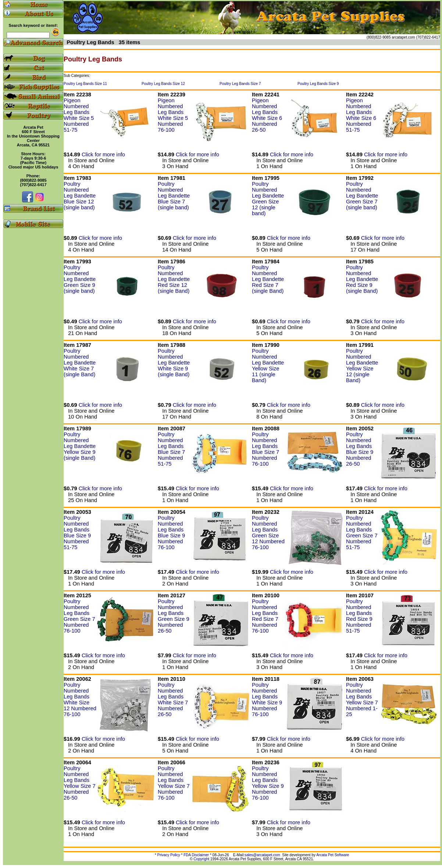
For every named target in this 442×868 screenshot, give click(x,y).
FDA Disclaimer (196, 855)
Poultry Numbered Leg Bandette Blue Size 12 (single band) (80, 196)
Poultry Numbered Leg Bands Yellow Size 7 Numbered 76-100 (174, 783)
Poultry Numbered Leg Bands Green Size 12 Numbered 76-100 (268, 533)
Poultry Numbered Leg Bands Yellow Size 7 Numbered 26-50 (80, 783)
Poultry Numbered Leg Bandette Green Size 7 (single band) (362, 196)
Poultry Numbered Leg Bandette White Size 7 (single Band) (80, 363)
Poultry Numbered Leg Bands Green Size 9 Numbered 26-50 (174, 616)
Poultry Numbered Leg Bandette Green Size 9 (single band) (80, 279)
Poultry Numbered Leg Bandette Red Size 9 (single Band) (362, 279)
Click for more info (103, 154)
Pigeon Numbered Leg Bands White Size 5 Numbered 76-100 (173, 115)
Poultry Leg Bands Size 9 (318, 84)
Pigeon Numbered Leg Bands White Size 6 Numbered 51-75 (361, 115)
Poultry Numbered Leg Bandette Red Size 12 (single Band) (174, 279)
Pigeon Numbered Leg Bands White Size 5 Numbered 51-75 (79, 115)
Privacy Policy (169, 855)
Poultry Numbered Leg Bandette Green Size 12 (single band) (268, 199)
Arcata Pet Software (333, 855)
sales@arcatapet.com (262, 855)
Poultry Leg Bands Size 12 (163, 84)
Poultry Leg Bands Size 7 (240, 84)
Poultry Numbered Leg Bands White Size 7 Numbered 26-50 (173, 700)
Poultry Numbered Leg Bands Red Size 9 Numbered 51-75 (359, 616)
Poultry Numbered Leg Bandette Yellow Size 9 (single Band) (80, 446)
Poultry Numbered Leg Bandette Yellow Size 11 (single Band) (268, 366)
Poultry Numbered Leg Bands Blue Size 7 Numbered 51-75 (171, 449)
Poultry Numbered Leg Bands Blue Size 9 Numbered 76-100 (171, 533)
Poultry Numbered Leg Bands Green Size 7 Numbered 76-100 (79, 616)
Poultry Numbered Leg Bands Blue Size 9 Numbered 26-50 (360, 449)
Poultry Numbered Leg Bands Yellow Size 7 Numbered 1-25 (362, 700)
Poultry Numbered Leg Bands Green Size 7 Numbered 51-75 (362, 533)
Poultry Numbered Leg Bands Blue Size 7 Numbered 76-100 (265, 449)
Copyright (201, 859)
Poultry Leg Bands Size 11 (85, 84)
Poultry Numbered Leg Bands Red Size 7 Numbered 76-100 (265, 616)
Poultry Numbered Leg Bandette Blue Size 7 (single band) (174, 196)
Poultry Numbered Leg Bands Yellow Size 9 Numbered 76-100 (268, 783)
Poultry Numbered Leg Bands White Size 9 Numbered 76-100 (267, 700)
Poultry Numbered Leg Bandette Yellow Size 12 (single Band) (362, 366)
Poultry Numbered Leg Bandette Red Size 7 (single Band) (268, 279)
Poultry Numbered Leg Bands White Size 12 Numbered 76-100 (80, 700)
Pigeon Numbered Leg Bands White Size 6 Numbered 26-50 (267, 115)
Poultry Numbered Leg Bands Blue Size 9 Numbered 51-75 (77, 533)
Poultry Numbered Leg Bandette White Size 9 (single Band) (174, 363)
